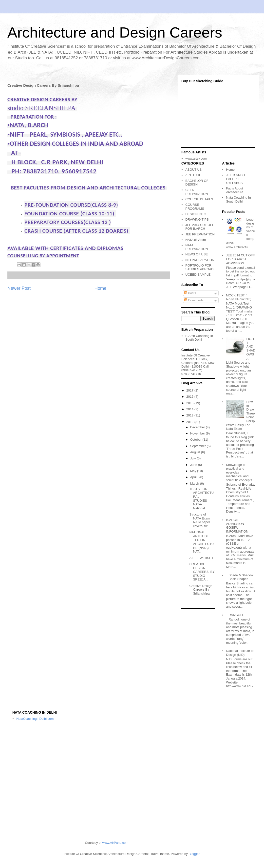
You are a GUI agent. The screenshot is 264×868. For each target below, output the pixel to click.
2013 (190, 415)
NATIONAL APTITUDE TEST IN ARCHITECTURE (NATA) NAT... (201, 542)
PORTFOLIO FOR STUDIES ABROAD (199, 267)
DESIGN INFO (196, 214)
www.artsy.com (196, 158)
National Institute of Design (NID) (240, 653)
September (198, 446)
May (194, 471)
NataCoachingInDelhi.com (35, 719)
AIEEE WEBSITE (202, 558)
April (194, 477)
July (194, 458)
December (198, 427)
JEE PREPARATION (200, 234)
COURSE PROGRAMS (195, 207)
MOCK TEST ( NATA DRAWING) (239, 297)
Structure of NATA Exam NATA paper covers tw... (200, 520)
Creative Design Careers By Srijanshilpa (201, 590)
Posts (190, 293)
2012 (190, 422)
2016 (190, 397)
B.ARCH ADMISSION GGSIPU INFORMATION (237, 526)
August (196, 452)
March (195, 484)
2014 (190, 409)
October (196, 440)
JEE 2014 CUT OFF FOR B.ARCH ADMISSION (240, 259)
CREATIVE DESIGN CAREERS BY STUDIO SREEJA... (202, 572)
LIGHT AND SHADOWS (251, 346)
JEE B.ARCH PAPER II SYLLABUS (236, 179)
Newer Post (19, 288)
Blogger (194, 854)
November (198, 433)
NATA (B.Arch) (196, 240)
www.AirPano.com (115, 843)
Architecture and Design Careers (115, 32)
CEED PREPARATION (197, 192)
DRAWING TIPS (197, 219)
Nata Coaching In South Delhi (238, 199)
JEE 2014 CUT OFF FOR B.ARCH (200, 227)
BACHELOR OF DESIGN (197, 183)
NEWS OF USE (197, 254)
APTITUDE (193, 175)
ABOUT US (193, 170)
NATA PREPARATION (197, 247)
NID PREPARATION (200, 260)
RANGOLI (236, 615)
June (194, 465)
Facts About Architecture (235, 190)
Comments (194, 300)
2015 (190, 403)
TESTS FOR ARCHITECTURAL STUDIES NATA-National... (201, 499)
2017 (190, 390)
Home (101, 288)
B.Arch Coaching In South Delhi (199, 338)
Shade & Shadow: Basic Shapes (241, 577)
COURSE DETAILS (199, 199)
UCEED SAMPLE (198, 275)
